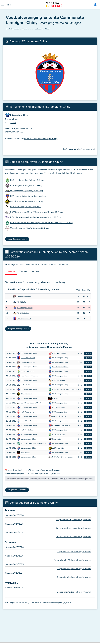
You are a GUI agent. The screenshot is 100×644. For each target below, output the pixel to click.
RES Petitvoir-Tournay (30, 376)
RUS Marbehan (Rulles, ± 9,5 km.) (26, 207)
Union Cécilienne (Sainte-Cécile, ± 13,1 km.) (30, 228)
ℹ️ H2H (88, 353)
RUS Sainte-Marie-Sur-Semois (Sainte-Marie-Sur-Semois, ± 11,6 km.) (41, 223)
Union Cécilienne (24, 297)
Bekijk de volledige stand (18, 329)
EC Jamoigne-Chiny (25, 308)
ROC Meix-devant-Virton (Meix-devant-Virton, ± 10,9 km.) (36, 217)
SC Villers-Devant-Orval (31, 403)
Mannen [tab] (11, 271)
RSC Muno (57, 398)
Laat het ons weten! (87, 149)
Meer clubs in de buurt (17, 239)
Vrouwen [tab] (23, 271)
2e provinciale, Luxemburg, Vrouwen (74, 577)
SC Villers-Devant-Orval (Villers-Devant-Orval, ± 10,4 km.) (37, 212)
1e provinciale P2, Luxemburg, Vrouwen (72, 560)
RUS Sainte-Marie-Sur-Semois (65, 389)
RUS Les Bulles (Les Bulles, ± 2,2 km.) (27, 180)
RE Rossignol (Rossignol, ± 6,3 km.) (26, 185)
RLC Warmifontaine (60, 367)
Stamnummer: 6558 (14, 132)
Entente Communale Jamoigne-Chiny (41, 139)
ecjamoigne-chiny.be (23, 128)
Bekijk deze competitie (17, 490)
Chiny (13, 123)
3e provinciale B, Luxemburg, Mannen (73, 520)
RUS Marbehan (23, 313)
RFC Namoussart (24, 319)
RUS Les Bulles (27, 371)
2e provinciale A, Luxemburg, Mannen (73, 528)
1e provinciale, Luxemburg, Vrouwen (74, 551)
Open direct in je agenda (15, 473)
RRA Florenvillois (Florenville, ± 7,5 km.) (28, 196)
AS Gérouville (26, 394)
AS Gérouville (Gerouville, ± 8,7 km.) (27, 201)
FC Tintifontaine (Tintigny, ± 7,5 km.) (27, 191)
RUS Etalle (21, 302)
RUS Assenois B (59, 353)
